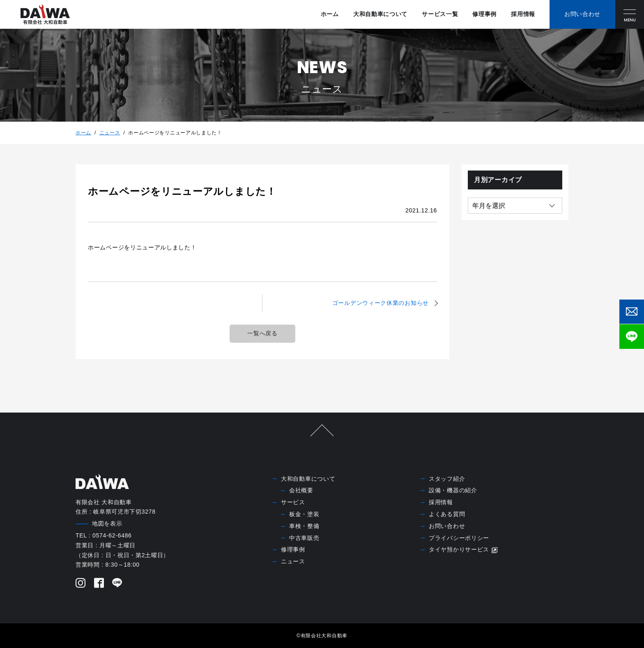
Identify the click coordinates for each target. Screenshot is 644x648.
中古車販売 (304, 538)
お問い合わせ (447, 526)
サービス (293, 502)
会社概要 (301, 490)
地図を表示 (107, 523)
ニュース (110, 133)
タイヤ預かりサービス (463, 550)
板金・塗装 (304, 514)
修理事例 (484, 14)
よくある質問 (447, 514)
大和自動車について (380, 14)
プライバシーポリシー (459, 538)
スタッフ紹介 (447, 479)
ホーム (330, 14)
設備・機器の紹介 (453, 490)
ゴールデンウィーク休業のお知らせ (381, 303)
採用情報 (523, 14)
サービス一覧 (440, 14)
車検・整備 (304, 526)
